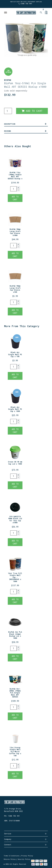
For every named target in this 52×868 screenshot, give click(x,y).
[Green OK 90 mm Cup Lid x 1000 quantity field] (13, 476)
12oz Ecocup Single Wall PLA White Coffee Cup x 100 (15, 751)
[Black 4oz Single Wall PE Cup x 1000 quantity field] (13, 421)
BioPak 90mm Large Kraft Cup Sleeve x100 (15, 289)
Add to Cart (32, 111)
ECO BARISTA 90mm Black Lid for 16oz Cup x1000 (15, 520)
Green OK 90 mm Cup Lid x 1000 (15, 463)
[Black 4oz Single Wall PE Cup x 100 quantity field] (13, 367)
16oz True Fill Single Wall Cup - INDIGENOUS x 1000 (15, 577)
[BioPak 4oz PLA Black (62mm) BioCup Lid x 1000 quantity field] (13, 648)
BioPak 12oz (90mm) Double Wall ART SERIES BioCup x (15, 175)
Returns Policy (10, 859)
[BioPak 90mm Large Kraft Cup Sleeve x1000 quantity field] (13, 246)
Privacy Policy (27, 856)
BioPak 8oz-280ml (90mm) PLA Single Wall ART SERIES (15, 693)
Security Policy (24, 859)
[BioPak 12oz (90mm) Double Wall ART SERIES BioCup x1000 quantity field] (13, 189)
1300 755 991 (26, 4)
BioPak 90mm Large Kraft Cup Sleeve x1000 (15, 232)
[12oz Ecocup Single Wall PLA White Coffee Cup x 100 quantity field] (13, 766)
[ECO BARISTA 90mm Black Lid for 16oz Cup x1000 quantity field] (13, 533)
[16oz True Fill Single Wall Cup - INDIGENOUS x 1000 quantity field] (13, 592)
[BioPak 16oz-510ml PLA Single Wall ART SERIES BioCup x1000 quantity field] (8, 111)
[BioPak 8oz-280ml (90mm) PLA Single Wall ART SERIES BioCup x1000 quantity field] (13, 707)
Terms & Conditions (12, 856)
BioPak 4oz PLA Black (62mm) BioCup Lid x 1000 (15, 635)
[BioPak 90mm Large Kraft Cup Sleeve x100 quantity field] (13, 302)
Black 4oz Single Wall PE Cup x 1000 (15, 409)
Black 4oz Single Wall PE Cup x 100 (15, 354)
